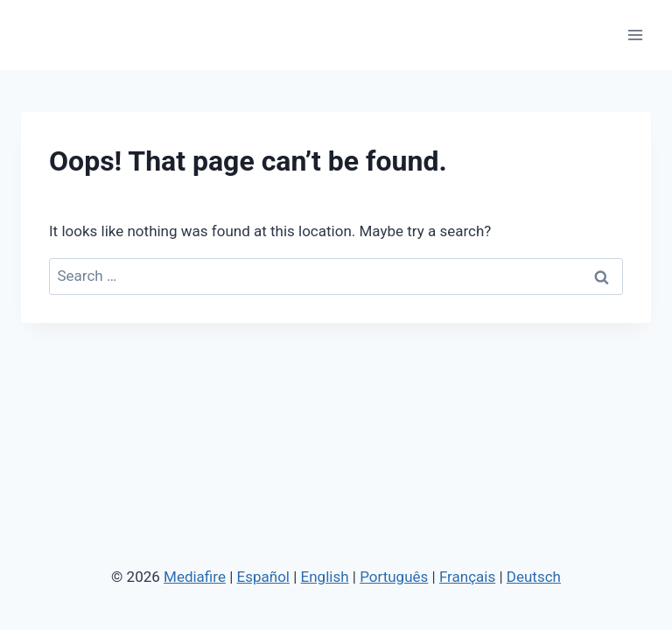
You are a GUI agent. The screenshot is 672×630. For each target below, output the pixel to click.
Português (394, 577)
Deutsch (534, 577)
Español (263, 577)
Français (467, 577)
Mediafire (195, 577)
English (325, 577)
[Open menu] (635, 35)
